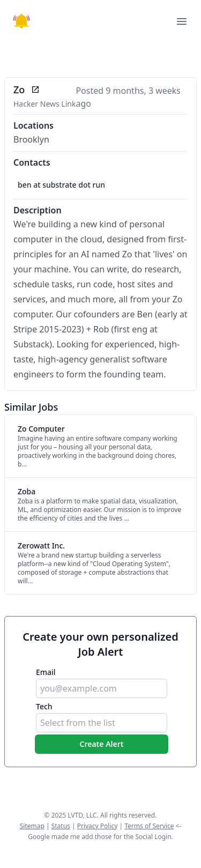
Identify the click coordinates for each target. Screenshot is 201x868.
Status (61, 826)
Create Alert (102, 744)
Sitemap (32, 826)
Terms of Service (149, 826)
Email (46, 672)
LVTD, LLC (82, 815)
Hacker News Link (44, 104)
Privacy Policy (98, 826)
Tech (44, 706)
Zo (19, 90)
